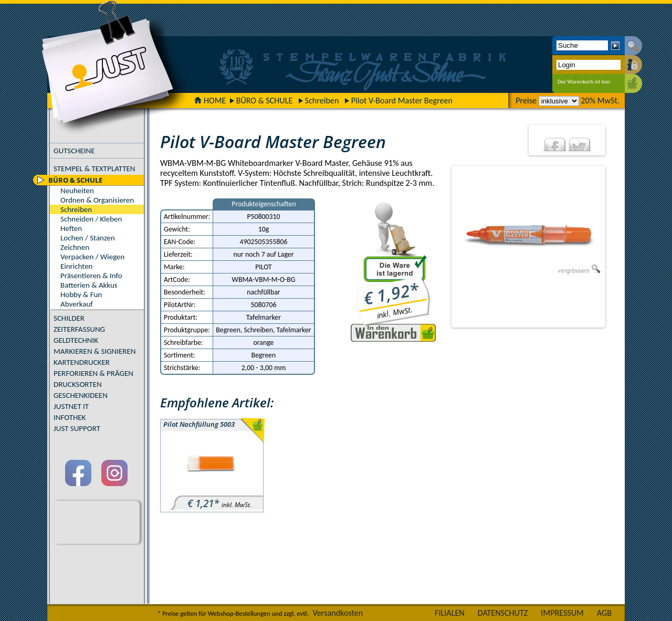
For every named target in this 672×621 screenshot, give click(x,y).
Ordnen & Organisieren (97, 200)
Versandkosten (338, 613)
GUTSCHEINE (74, 151)
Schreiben (322, 101)
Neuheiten (77, 191)
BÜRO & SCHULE (265, 101)
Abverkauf (77, 304)
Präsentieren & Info (91, 276)
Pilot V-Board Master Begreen (402, 101)
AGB (604, 613)
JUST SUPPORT (77, 428)
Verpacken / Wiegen (92, 257)
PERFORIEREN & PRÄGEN (93, 373)
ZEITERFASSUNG (79, 329)
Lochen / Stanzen (88, 238)
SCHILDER (69, 318)
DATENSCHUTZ (503, 613)
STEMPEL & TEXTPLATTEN (94, 169)
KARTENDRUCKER (82, 362)
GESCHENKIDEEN (81, 395)
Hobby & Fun (81, 294)
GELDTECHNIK (76, 340)
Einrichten (76, 266)
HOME (210, 101)
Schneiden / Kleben (91, 219)
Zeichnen (75, 247)
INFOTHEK (70, 417)
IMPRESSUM (562, 613)
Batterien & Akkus (89, 285)
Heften (71, 228)
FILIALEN (450, 613)
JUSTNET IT (71, 406)
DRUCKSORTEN (78, 384)
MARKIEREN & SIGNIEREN (94, 351)
